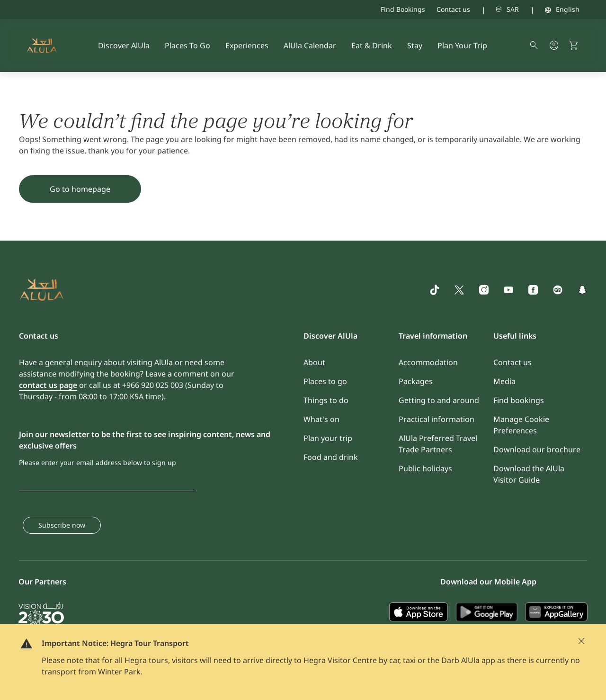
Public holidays (425, 468)
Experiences (247, 45)
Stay (415, 45)
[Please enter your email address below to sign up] (107, 481)
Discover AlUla (124, 45)
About (314, 362)
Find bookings (519, 400)
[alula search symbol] (534, 45)
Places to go (325, 381)
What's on (321, 419)
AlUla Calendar (310, 45)
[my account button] (554, 45)
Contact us (453, 9)
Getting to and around (439, 400)
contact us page (48, 385)
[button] (574, 45)
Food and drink (331, 457)
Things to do (326, 400)
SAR (513, 9)
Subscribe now (62, 525)
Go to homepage (80, 189)
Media (504, 381)
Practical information (437, 419)
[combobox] (495, 9)
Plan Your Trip (462, 45)
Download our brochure (537, 449)
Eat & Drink (372, 45)
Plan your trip (328, 438)
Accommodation (428, 362)
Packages (416, 381)
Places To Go (187, 45)
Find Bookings (403, 9)
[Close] (581, 641)
